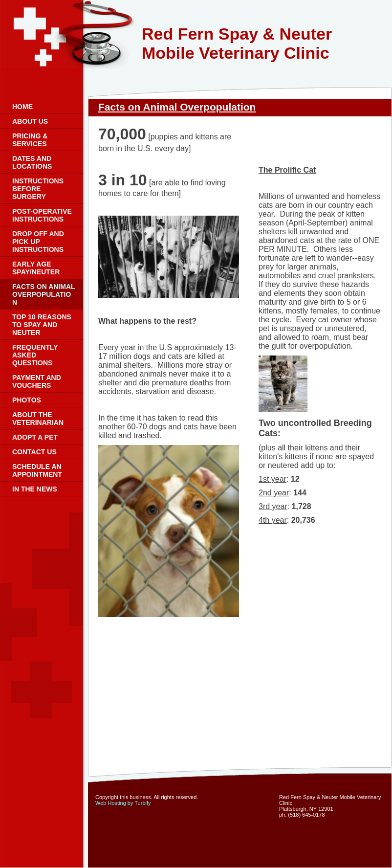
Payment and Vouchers (37, 381)
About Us (30, 121)
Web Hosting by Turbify (123, 803)
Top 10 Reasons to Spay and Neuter (42, 325)
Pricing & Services (30, 140)
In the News (35, 489)
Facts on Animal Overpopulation (44, 294)
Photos (27, 400)
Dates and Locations (32, 162)
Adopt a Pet (35, 437)
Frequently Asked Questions (35, 355)
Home (22, 107)
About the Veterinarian (38, 419)
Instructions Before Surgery (38, 189)
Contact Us (34, 452)
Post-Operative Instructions (42, 215)
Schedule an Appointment (37, 470)
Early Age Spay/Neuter (36, 268)
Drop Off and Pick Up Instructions (38, 242)
